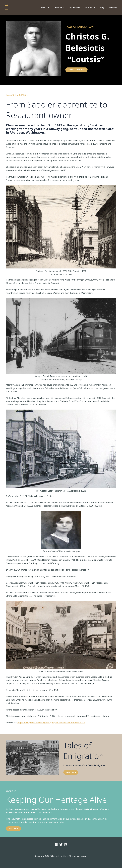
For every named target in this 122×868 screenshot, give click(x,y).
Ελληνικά (113, 8)
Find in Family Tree (77, 70)
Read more (71, 772)
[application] (67, 8)
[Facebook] (56, 845)
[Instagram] (66, 845)
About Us (50, 8)
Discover (63, 8)
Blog (103, 8)
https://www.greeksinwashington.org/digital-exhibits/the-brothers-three (52, 723)
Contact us (92, 8)
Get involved (78, 8)
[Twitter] (61, 845)
